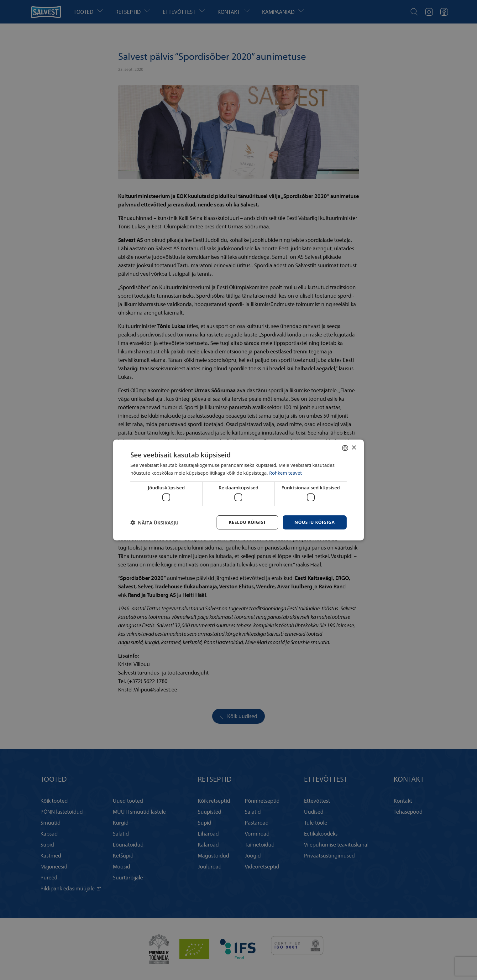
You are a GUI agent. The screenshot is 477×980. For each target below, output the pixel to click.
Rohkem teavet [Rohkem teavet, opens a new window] (286, 473)
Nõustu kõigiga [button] (315, 522)
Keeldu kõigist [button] (247, 522)
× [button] (354, 448)
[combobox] (345, 448)
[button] (155, 523)
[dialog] (238, 490)
